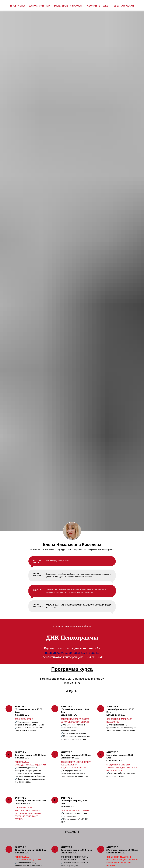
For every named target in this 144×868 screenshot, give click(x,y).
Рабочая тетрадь (97, 6)
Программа (18, 6)
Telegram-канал (123, 6)
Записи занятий (40, 6)
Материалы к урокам (68, 6)
